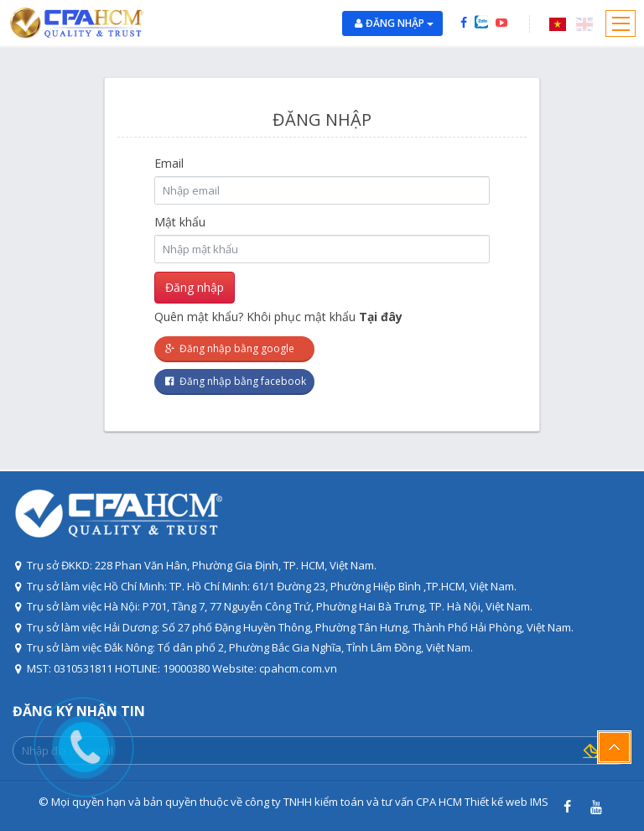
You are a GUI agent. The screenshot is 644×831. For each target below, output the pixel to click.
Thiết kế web (496, 802)
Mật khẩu (180, 222)
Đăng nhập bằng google (229, 348)
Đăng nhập (400, 23)
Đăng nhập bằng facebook (234, 381)
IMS (539, 802)
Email (169, 163)
